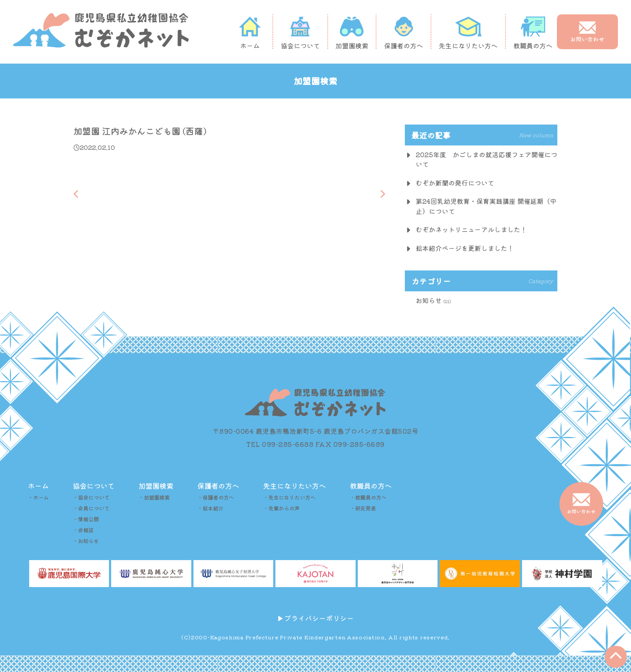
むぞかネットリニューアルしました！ (471, 229)
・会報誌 (83, 530)
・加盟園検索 (154, 497)
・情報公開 (86, 519)
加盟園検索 (352, 33)
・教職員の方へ (368, 497)
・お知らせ (86, 541)
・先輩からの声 (282, 508)
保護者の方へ (404, 33)
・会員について (91, 508)
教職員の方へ (533, 33)
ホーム (250, 33)
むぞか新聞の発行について (455, 183)
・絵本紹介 (210, 508)
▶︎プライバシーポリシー (315, 618)
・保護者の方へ (216, 497)
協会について (300, 33)
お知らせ (429, 300)
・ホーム (38, 497)
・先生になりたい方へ (289, 497)
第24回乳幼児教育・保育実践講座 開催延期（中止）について (486, 206)
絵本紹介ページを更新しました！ (465, 248)
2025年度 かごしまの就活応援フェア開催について (487, 159)
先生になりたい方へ (468, 33)
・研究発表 (363, 508)
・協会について (91, 497)
